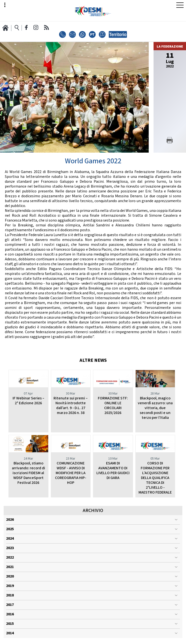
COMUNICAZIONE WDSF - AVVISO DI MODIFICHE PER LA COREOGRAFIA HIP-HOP (71, 473)
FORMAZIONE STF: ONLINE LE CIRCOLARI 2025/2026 (113, 406)
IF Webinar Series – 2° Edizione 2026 (28, 401)
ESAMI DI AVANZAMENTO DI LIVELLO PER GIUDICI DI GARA (113, 471)
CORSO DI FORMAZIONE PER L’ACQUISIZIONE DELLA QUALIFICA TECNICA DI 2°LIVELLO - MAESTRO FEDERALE (155, 478)
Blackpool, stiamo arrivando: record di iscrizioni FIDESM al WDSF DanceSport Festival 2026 (28, 473)
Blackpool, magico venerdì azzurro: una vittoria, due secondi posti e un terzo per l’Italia (155, 408)
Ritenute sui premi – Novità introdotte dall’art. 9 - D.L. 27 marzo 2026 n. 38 (71, 406)
